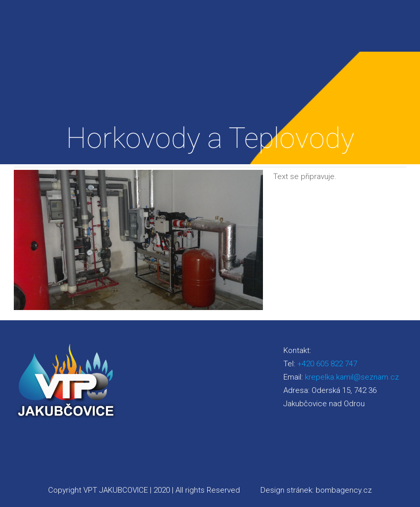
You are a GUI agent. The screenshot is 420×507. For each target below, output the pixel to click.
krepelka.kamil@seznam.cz (352, 377)
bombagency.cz (344, 490)
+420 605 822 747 (327, 364)
